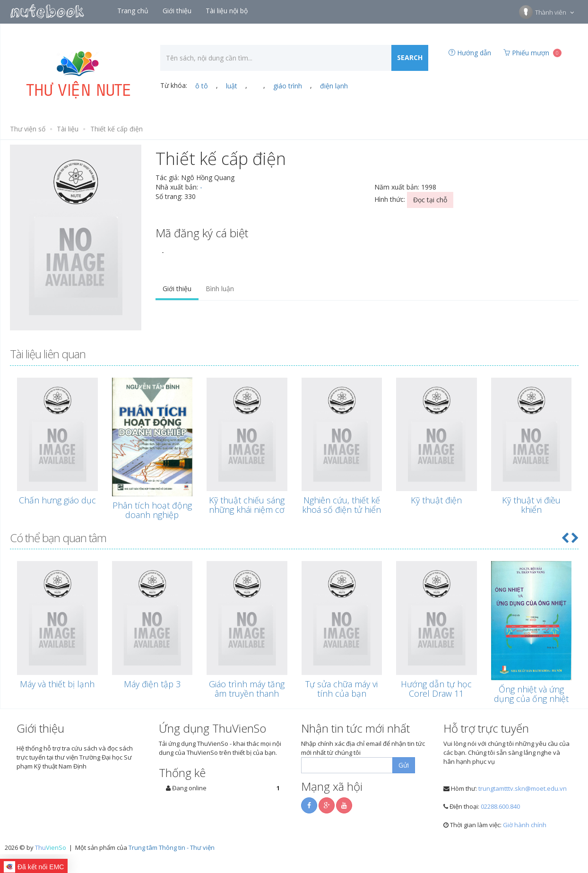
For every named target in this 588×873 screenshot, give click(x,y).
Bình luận (220, 289)
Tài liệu (68, 129)
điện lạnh (334, 86)
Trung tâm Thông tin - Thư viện (172, 847)
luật (232, 86)
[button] (565, 538)
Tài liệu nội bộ (228, 11)
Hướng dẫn (470, 53)
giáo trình (288, 86)
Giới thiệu (178, 11)
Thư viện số (28, 129)
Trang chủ (134, 11)
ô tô (202, 86)
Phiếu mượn (532, 53)
